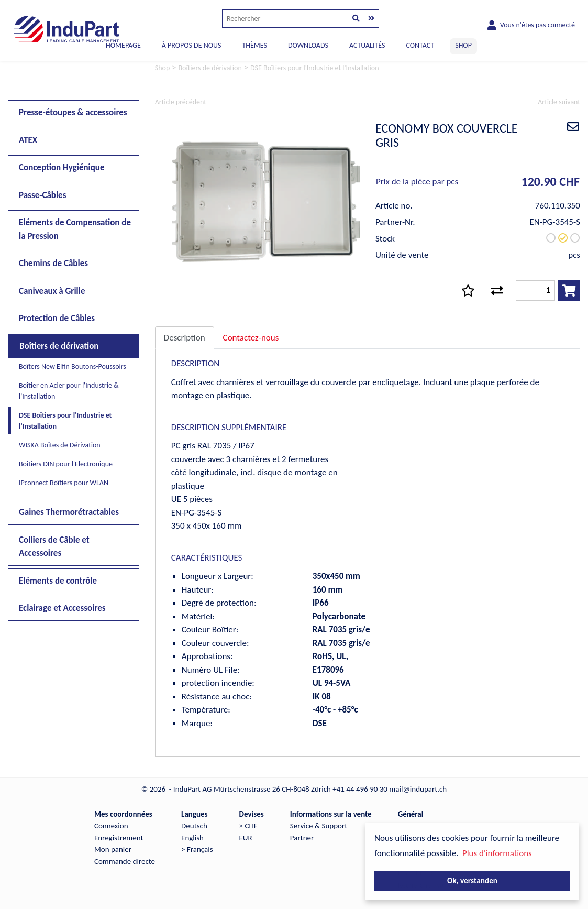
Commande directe (125, 861)
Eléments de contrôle (58, 581)
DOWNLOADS (308, 45)
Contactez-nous (251, 338)
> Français (197, 849)
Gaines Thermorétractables (69, 512)
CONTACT (420, 45)
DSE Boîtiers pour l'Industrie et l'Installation (65, 421)
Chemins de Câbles (53, 263)
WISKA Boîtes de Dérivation (60, 445)
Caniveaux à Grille (52, 291)
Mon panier (113, 849)
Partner (302, 838)
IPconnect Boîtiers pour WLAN (64, 483)
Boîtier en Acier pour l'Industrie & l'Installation (69, 391)
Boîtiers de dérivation (59, 346)
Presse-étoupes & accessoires (73, 112)
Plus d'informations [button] (497, 853)
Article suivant (559, 102)
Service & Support (319, 826)
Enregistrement (119, 838)
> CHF (248, 826)
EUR (246, 838)
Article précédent (181, 102)
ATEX (28, 140)
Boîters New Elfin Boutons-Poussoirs (73, 366)
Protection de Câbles (57, 318)
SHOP (463, 45)
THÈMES (254, 45)
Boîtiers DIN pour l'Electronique (66, 464)
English (192, 838)
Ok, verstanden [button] (472, 880)
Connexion (111, 826)
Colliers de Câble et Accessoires (54, 547)
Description (185, 338)
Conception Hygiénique (62, 167)
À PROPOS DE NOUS (192, 45)
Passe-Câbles (42, 195)
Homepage (123, 45)
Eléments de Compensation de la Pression (75, 229)
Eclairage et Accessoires (62, 608)
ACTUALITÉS (367, 45)
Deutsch (194, 826)
